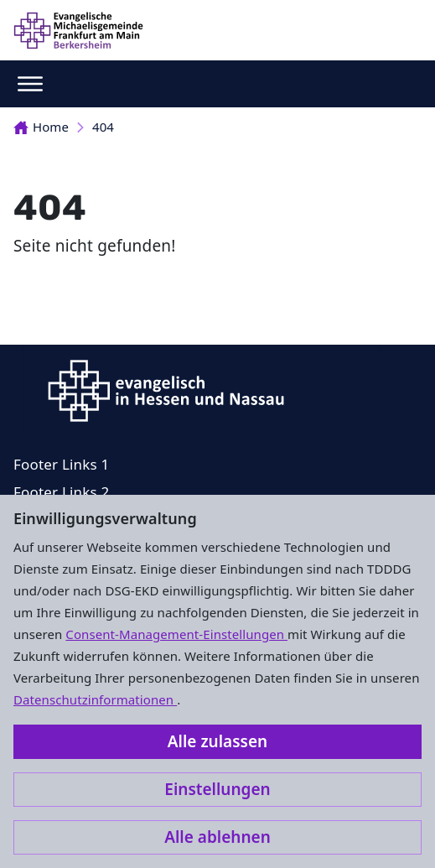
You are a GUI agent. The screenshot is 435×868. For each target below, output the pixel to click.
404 (103, 127)
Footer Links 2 (61, 492)
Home (41, 127)
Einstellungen (217, 789)
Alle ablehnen (217, 837)
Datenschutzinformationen (95, 699)
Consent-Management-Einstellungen (176, 634)
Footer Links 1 (61, 464)
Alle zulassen (217, 741)
